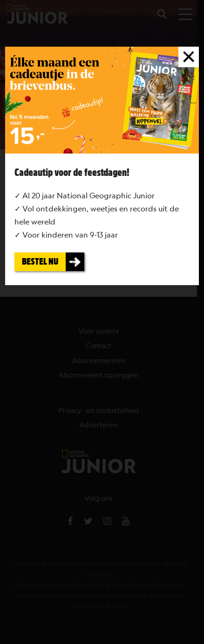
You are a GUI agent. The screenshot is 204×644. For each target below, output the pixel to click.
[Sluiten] (189, 57)
